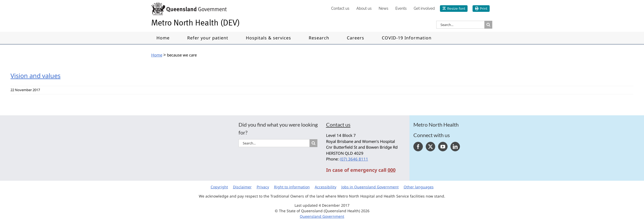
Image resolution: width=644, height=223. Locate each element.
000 (392, 170)
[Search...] (460, 25)
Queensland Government (322, 216)
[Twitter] (430, 147)
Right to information (292, 187)
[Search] (488, 25)
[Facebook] (418, 147)
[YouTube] (443, 147)
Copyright (219, 187)
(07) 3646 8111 (354, 159)
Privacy (263, 187)
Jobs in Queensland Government (370, 187)
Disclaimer (242, 187)
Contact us (338, 125)
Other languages (419, 187)
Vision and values (36, 76)
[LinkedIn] (455, 147)
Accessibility (326, 187)
